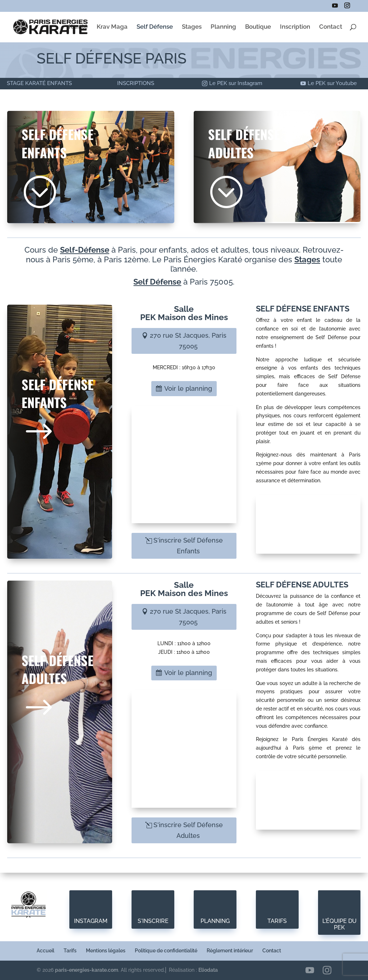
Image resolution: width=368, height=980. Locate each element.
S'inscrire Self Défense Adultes (188, 830)
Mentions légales (106, 951)
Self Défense (155, 27)
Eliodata (208, 970)
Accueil (45, 951)
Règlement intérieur (230, 951)
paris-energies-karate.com (87, 970)
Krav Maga (112, 27)
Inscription (295, 27)
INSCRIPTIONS (136, 83)
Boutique (258, 27)
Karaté (78, 27)
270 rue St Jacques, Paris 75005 (188, 341)
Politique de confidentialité (166, 951)
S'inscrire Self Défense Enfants (188, 546)
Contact (331, 27)
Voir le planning (188, 388)
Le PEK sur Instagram (236, 83)
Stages (192, 27)
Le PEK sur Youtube (332, 83)
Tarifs (70, 951)
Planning (223, 27)
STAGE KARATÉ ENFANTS (39, 83)
